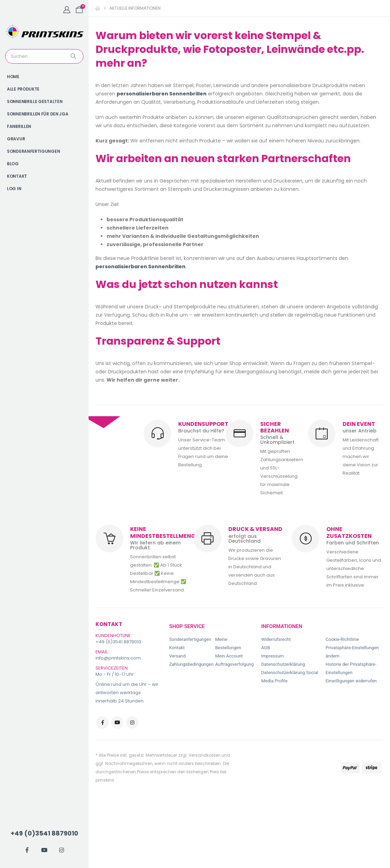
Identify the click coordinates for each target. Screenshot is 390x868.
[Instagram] (62, 850)
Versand (178, 656)
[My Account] (67, 10)
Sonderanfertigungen (33, 151)
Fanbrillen (19, 126)
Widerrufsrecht (276, 639)
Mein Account (229, 656)
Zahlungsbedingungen (191, 664)
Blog (13, 164)
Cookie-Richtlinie (342, 639)
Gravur (16, 139)
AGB (266, 648)
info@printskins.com (118, 658)
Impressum (273, 656)
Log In (14, 189)
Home (13, 77)
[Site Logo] (44, 31)
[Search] (74, 56)
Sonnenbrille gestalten (35, 101)
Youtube (117, 722)
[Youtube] (44, 850)
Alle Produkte (23, 89)
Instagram (132, 722)
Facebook (102, 722)
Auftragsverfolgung (234, 664)
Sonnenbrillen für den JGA (38, 114)
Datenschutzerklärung (283, 664)
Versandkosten (205, 755)
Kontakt (17, 176)
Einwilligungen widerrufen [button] (351, 681)
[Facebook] (27, 850)
